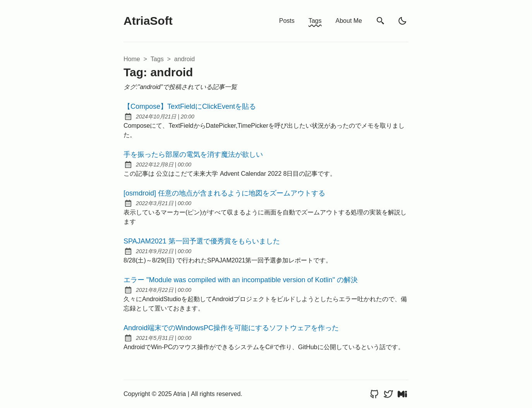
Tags (315, 21)
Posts (287, 21)
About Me (349, 21)
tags (157, 59)
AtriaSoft (148, 21)
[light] (402, 21)
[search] (381, 21)
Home (132, 59)
